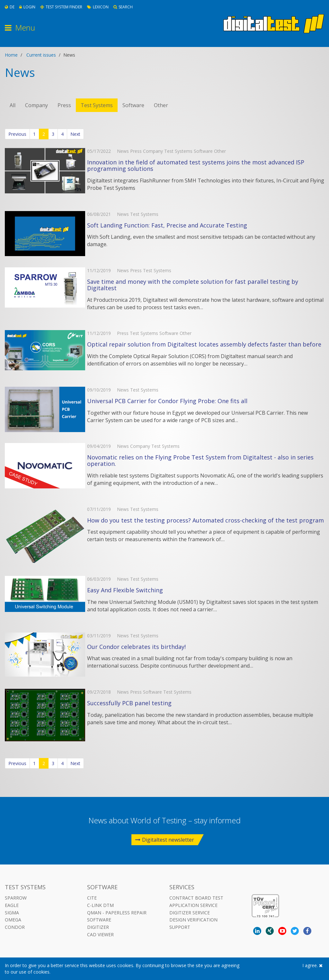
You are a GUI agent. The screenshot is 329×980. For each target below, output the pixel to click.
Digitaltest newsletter (165, 840)
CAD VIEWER (100, 934)
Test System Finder (61, 7)
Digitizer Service (190, 913)
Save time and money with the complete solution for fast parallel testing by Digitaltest (193, 285)
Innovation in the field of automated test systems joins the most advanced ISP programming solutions (196, 165)
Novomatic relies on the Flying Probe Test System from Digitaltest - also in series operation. (200, 460)
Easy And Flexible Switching (125, 590)
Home (11, 55)
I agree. (312, 965)
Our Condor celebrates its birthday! (136, 647)
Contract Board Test (196, 898)
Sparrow (16, 898)
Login (27, 7)
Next (75, 134)
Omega (13, 920)
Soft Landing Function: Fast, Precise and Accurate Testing (167, 225)
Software (133, 105)
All (13, 105)
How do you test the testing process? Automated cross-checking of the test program (205, 520)
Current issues (41, 55)
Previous (17, 134)
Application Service (193, 905)
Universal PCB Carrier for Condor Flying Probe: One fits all (167, 401)
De (10, 7)
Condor (15, 927)
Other (161, 105)
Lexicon (98, 7)
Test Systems (97, 105)
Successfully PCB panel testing (129, 703)
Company (36, 105)
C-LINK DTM (100, 905)
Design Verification (193, 920)
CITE (92, 898)
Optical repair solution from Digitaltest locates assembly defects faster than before (204, 344)
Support (180, 927)
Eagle (12, 905)
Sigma (12, 913)
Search (123, 7)
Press (64, 105)
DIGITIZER (98, 927)
